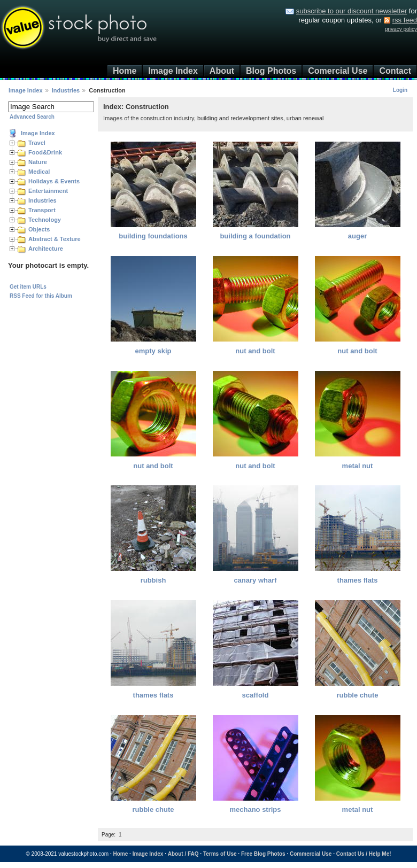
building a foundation (255, 236)
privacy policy (401, 29)
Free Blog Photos (263, 854)
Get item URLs (28, 287)
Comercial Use (338, 71)
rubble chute (357, 695)
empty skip (153, 351)
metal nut (358, 466)
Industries (66, 90)
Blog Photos (271, 71)
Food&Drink (45, 152)
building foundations (153, 236)
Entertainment (48, 191)
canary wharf (255, 580)
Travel (37, 143)
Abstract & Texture (55, 239)
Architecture (46, 249)
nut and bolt (255, 351)
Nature (38, 162)
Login (400, 90)
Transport (42, 210)
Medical (39, 172)
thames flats (358, 580)
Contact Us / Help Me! (364, 854)
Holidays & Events (54, 181)
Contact (395, 71)
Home (125, 71)
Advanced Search (32, 117)
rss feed (405, 20)
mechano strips (255, 809)
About (222, 71)
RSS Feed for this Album (41, 296)
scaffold (256, 695)
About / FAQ (183, 854)
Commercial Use (311, 854)
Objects (39, 229)
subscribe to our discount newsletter (352, 11)
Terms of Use (220, 854)
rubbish (153, 580)
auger (357, 236)
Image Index (173, 71)
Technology (45, 220)
